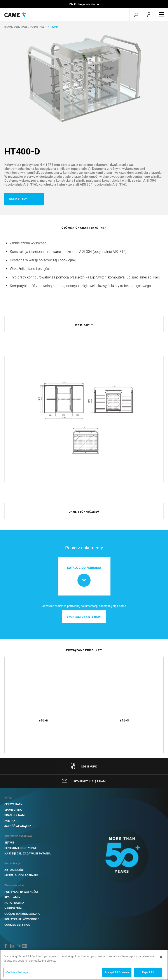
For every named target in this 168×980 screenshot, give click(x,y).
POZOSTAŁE (38, 27)
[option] (84, 80)
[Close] (161, 957)
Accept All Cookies (117, 972)
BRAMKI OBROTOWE (16, 27)
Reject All (148, 972)
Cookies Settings (17, 972)
